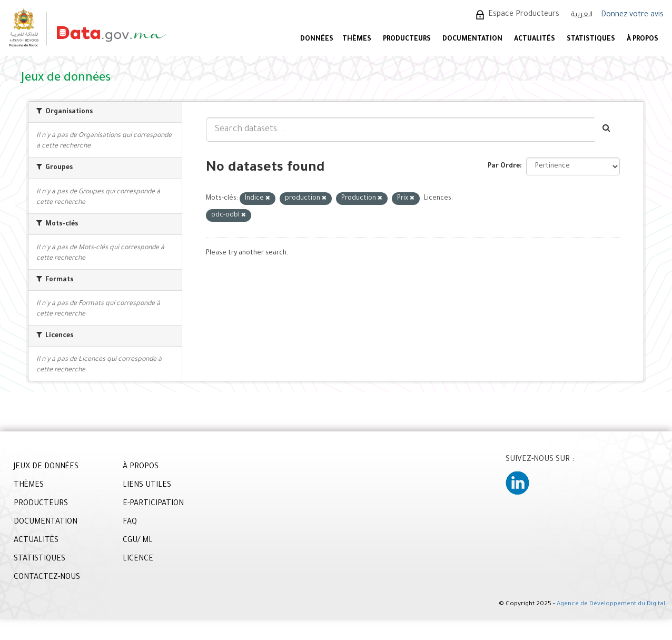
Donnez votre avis (632, 15)
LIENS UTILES (147, 486)
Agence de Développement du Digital (611, 604)
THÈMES (29, 486)
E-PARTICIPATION (153, 504)
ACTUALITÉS (535, 40)
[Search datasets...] (400, 130)
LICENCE (138, 559)
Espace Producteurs (524, 15)
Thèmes (357, 40)
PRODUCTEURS (407, 40)
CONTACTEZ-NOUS (47, 578)
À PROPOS (643, 40)
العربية (582, 15)
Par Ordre (504, 166)
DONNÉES (317, 40)
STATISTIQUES (591, 40)
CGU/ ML (138, 541)
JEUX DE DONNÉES (46, 467)
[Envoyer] (607, 130)
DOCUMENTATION (472, 40)
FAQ (130, 523)
